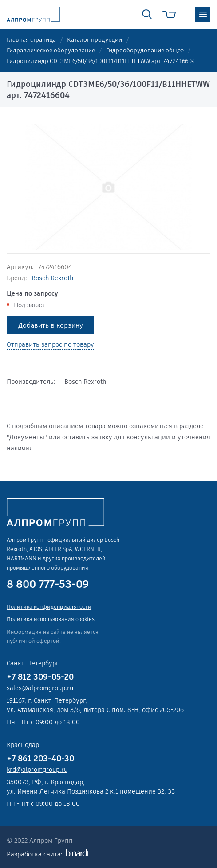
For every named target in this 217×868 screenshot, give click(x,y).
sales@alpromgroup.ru (40, 688)
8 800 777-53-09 (48, 584)
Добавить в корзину (51, 325)
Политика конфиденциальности (49, 607)
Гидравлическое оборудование (51, 50)
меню (203, 14)
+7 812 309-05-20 (40, 677)
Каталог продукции (95, 40)
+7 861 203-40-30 (40, 758)
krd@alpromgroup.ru (37, 770)
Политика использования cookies (51, 619)
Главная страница (31, 40)
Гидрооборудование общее (145, 50)
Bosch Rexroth (52, 278)
